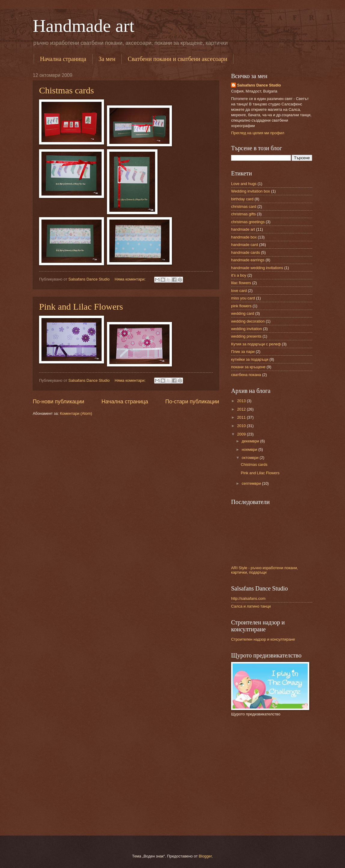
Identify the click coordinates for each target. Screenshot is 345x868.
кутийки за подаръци (250, 359)
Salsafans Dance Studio (259, 85)
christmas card (244, 206)
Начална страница (63, 59)
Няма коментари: (130, 279)
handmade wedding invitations (257, 268)
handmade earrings (248, 260)
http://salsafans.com (248, 598)
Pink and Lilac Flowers (81, 307)
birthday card (242, 199)
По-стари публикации (192, 402)
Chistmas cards (66, 90)
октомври (250, 458)
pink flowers (241, 306)
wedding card (243, 313)
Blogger (205, 856)
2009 (242, 434)
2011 (242, 417)
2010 (242, 426)
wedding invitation (246, 329)
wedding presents (246, 336)
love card (239, 291)
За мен (107, 59)
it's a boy (239, 275)
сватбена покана (246, 375)
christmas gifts (243, 214)
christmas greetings (248, 222)
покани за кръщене (248, 367)
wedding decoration (248, 321)
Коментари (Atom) (76, 413)
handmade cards (246, 252)
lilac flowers (241, 283)
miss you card (243, 298)
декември (251, 441)
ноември (250, 449)
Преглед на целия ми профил (258, 133)
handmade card (244, 245)
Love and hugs (244, 184)
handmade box (244, 237)
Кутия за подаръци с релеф (256, 344)
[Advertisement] (269, 778)
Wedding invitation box (250, 191)
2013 (242, 401)
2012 (242, 409)
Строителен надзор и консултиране (263, 639)
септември (252, 483)
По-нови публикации (58, 402)
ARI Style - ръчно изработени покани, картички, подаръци (264, 570)
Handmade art (84, 26)
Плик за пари (243, 352)
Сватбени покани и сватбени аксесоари (177, 59)
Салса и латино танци (251, 606)
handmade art (243, 229)
